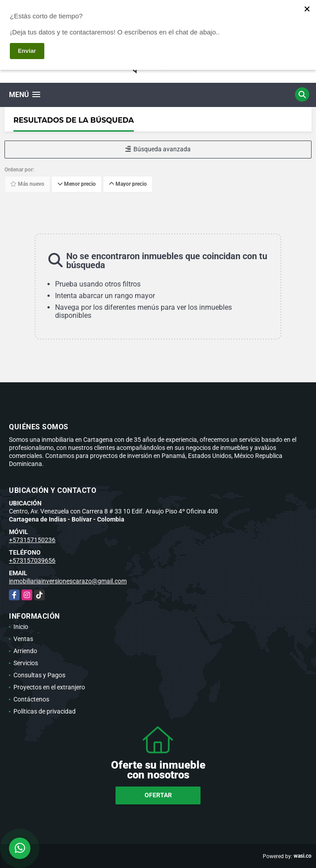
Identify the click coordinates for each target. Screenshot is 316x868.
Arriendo (25, 651)
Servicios (26, 663)
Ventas (23, 639)
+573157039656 (32, 560)
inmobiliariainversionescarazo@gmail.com (68, 581)
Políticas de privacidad (45, 711)
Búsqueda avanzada (158, 149)
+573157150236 (32, 540)
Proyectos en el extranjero (49, 687)
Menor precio (77, 184)
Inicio (21, 627)
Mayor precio (128, 184)
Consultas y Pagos (39, 675)
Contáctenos (31, 699)
